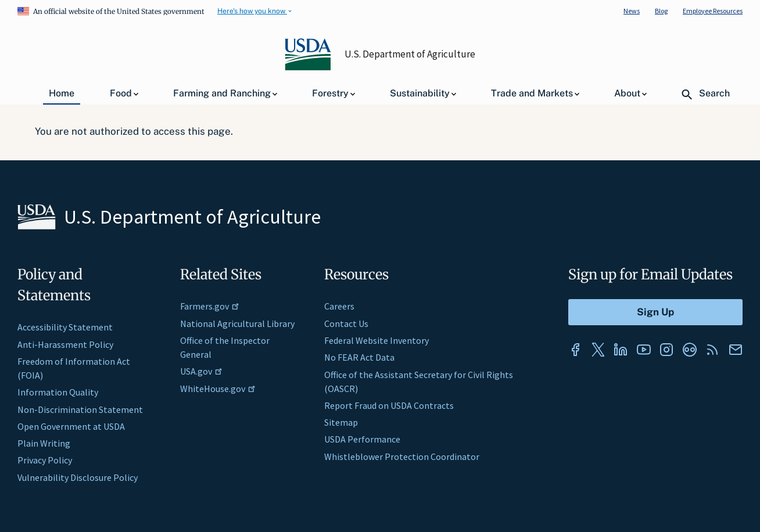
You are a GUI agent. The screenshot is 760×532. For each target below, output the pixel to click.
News (632, 11)
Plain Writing (44, 443)
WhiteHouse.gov (218, 389)
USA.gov (201, 371)
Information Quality (58, 392)
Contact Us (346, 323)
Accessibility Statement (65, 327)
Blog (661, 11)
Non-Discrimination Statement (80, 409)
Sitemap (341, 422)
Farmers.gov (210, 306)
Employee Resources (713, 11)
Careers (339, 306)
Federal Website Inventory (377, 340)
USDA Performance (362, 439)
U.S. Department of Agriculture (410, 54)
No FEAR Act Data (359, 357)
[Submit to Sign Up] (655, 312)
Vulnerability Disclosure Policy (78, 477)
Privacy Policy (45, 460)
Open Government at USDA (71, 426)
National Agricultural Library (237, 323)
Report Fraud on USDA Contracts (389, 405)
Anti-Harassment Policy (65, 344)
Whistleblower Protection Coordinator (402, 456)
